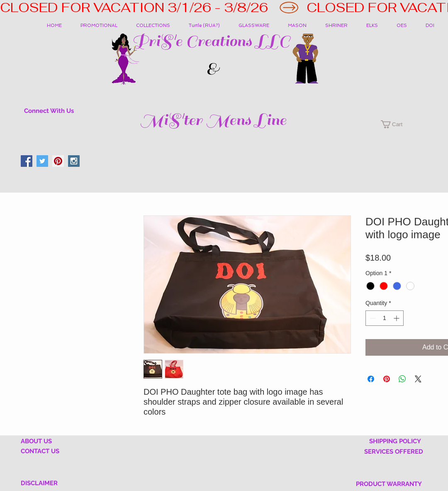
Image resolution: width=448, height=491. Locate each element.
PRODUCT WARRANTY (389, 484)
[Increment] (397, 318)
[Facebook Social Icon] (27, 161)
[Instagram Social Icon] (74, 161)
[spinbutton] (385, 318)
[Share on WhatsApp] (402, 379)
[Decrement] (372, 318)
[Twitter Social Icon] (42, 161)
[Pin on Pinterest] (387, 379)
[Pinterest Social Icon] (58, 161)
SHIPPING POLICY (395, 441)
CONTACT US (40, 451)
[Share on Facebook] (371, 379)
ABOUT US (36, 441)
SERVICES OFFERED (394, 452)
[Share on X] (418, 379)
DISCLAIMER (39, 483)
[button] (156, 26)
